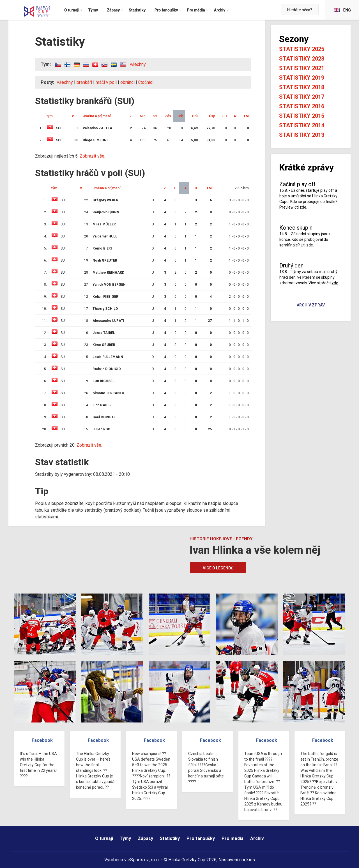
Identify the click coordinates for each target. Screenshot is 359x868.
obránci (127, 82)
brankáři (84, 82)
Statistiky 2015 (302, 116)
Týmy (125, 838)
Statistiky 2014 (302, 125)
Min (143, 116)
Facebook (42, 740)
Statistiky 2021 (302, 68)
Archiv (257, 838)
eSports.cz (138, 860)
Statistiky (170, 838)
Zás (168, 116)
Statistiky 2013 (302, 135)
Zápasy (145, 838)
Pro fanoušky (201, 838)
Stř (155, 116)
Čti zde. (307, 245)
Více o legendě (218, 568)
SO (225, 116)
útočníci (146, 82)
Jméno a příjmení (97, 116)
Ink (181, 116)
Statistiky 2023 (302, 59)
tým (50, 116)
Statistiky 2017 (302, 97)
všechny (138, 64)
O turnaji (104, 838)
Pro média (233, 838)
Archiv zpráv (311, 305)
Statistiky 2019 (302, 78)
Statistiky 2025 (302, 49)
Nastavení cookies (237, 860)
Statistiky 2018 (302, 87)
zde (303, 207)
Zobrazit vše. (92, 156)
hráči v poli (106, 82)
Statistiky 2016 (302, 106)
